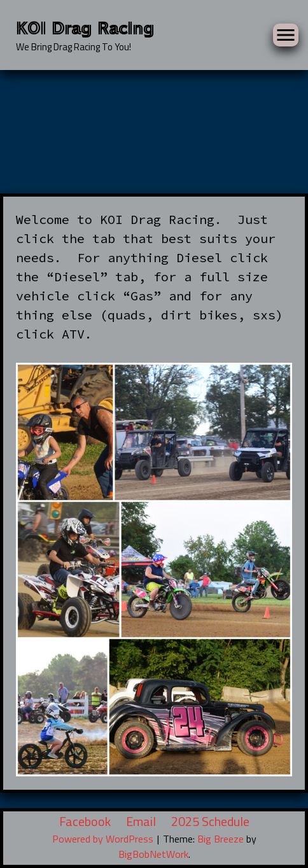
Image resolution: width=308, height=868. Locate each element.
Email (141, 821)
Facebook (85, 821)
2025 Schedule (210, 821)
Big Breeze (220, 839)
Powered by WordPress (104, 839)
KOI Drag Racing (85, 27)
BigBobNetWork (153, 854)
